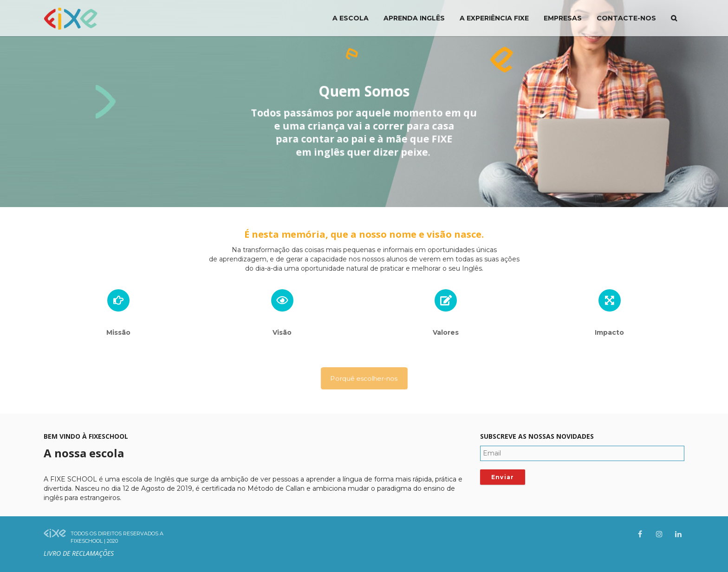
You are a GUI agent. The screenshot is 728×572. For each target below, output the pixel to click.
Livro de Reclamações (79, 553)
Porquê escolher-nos (364, 378)
